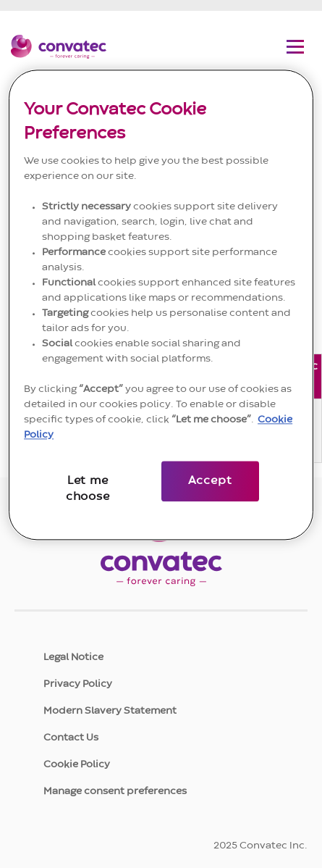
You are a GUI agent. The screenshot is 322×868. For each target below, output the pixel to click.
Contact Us (71, 738)
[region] (161, 305)
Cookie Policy (77, 764)
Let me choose (88, 489)
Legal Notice (73, 657)
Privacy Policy (78, 684)
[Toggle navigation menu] (295, 46)
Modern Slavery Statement (110, 711)
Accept (210, 481)
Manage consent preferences (115, 791)
